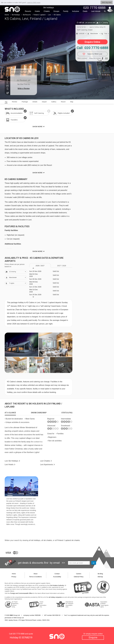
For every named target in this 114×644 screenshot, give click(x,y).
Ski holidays (49, 8)
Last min (96, 11)
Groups (56, 11)
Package (25, 102)
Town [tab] (10, 493)
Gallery (54, 102)
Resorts (28, 11)
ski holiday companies (55, 597)
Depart (44, 102)
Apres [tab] (32, 493)
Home (7, 15)
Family (66, 11)
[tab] (10, 413)
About (36, 574)
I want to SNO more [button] (33, 3)
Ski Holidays (16, 15)
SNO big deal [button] (107, 2)
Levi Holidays (11, 461)
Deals (85, 11)
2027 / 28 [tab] (62, 266)
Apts (47, 465)
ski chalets (48, 540)
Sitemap (100, 577)
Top (6, 102)
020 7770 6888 (19, 634)
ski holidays (36, 540)
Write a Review (24, 88)
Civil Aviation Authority (57, 585)
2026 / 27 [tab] (40, 266)
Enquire (93, 638)
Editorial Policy (79, 577)
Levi (50, 15)
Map (72, 102)
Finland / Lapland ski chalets (68, 540)
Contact (57, 574)
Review (15, 102)
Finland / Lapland (39, 15)
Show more (37, 173)
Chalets (47, 11)
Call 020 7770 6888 (92, 48)
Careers (79, 574)
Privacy (14, 577)
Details (35, 102)
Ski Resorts (27, 15)
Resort (63, 102)
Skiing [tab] (21, 493)
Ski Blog (100, 574)
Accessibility (57, 577)
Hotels (37, 11)
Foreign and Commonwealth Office (21, 593)
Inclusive (75, 11)
